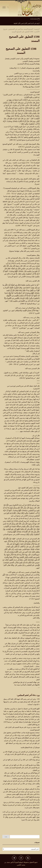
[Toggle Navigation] (4, 8)
